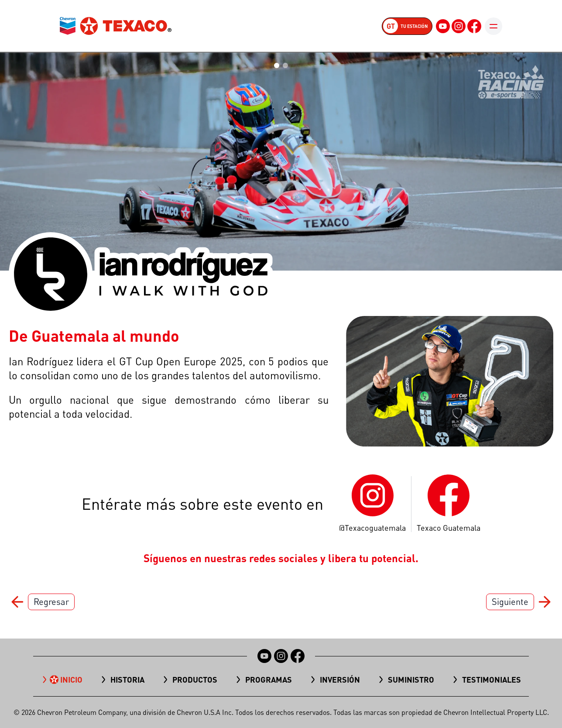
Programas (269, 680)
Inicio (71, 680)
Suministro (411, 680)
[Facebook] (474, 26)
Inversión (340, 680)
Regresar (51, 602)
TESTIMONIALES (492, 680)
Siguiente (510, 602)
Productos (195, 680)
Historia (127, 680)
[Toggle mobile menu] (493, 26)
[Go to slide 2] (285, 65)
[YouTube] (443, 26)
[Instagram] (459, 26)
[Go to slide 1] (277, 65)
